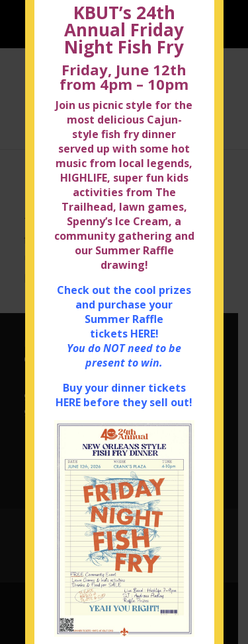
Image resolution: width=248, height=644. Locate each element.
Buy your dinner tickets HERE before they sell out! (124, 400)
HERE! (145, 338)
